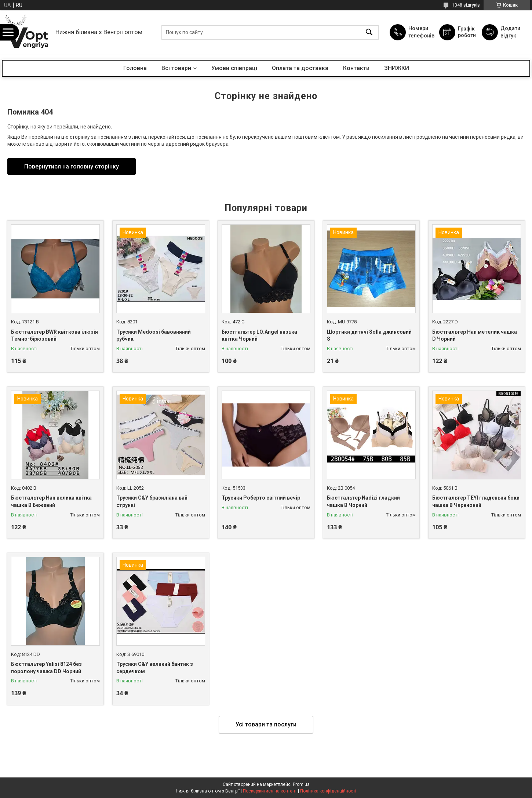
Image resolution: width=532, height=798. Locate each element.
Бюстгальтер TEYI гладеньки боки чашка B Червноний (476, 501)
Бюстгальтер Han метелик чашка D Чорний (475, 335)
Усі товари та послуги (266, 724)
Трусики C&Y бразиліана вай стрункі (152, 501)
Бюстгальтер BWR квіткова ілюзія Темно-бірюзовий (54, 335)
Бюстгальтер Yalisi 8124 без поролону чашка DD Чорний (46, 668)
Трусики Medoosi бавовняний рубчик (154, 335)
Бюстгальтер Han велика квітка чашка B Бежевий (51, 501)
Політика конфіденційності (328, 791)
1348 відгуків (466, 5)
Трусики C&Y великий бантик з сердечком (155, 668)
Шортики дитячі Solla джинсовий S (369, 335)
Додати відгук (510, 32)
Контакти (356, 68)
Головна (135, 68)
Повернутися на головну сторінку (72, 166)
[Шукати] (369, 32)
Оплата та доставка (300, 68)
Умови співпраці (234, 68)
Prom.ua (301, 784)
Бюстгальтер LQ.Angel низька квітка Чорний (259, 335)
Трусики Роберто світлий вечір (261, 498)
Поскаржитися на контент (270, 791)
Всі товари (176, 68)
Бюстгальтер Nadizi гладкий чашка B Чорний (363, 501)
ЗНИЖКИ (397, 68)
